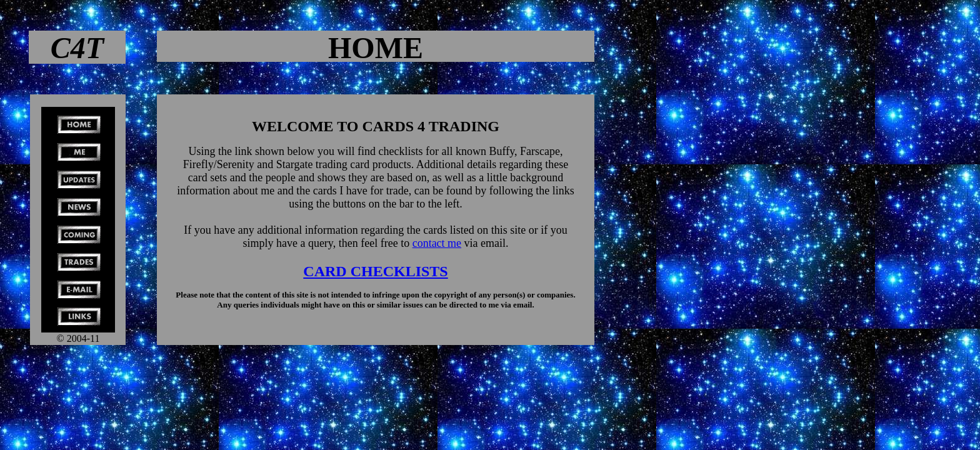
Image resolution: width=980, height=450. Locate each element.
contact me (437, 243)
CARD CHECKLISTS (375, 271)
